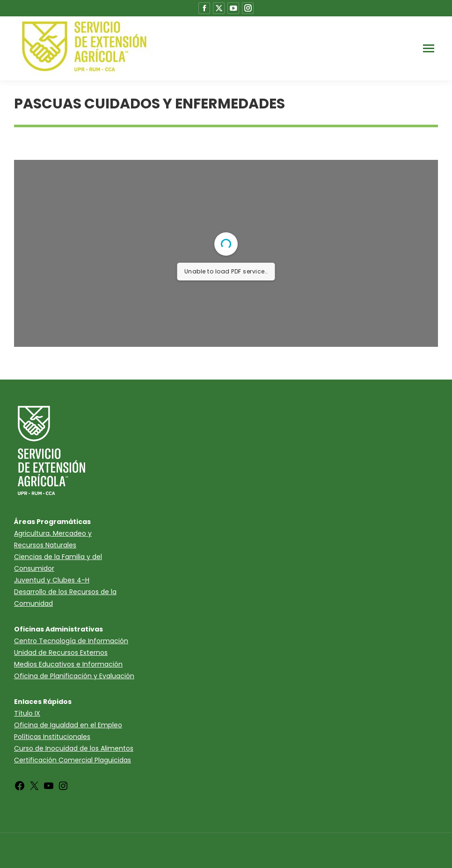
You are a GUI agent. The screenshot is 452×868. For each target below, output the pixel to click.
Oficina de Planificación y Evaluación (74, 676)
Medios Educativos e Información (68, 664)
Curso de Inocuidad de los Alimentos (74, 748)
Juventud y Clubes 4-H (52, 580)
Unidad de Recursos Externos (61, 653)
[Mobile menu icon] (429, 48)
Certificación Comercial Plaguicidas (73, 760)
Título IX (27, 713)
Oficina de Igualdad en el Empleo (68, 725)
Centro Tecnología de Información (71, 641)
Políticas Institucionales (52, 737)
